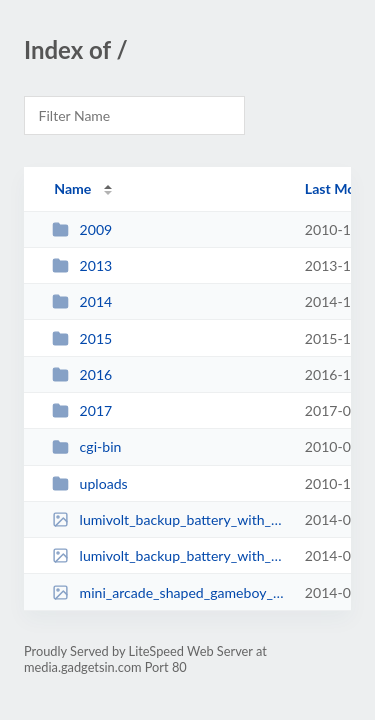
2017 (82, 410)
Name (72, 188)
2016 (82, 374)
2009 (82, 229)
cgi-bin (86, 446)
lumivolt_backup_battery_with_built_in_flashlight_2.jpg (169, 555)
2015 (82, 338)
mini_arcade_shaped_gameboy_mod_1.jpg (169, 592)
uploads (89, 483)
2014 (82, 301)
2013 (82, 265)
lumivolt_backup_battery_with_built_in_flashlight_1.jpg (169, 519)
